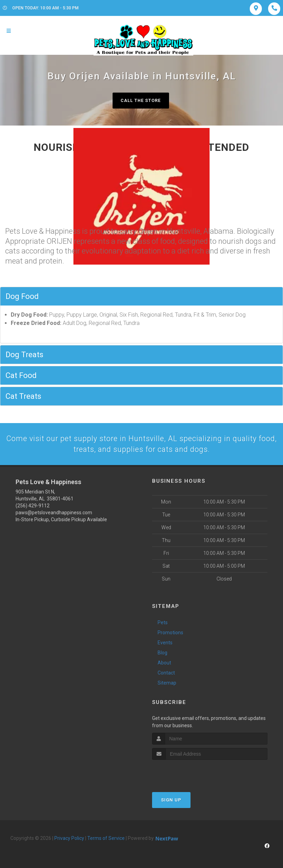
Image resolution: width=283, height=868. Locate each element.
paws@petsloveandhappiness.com (54, 513)
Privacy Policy (69, 839)
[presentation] (189, 774)
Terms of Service (106, 839)
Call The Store (141, 100)
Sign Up (171, 801)
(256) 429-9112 (33, 506)
